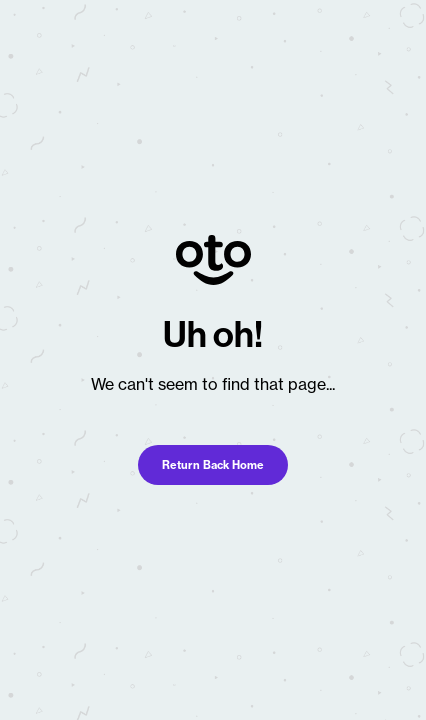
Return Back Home (213, 465)
